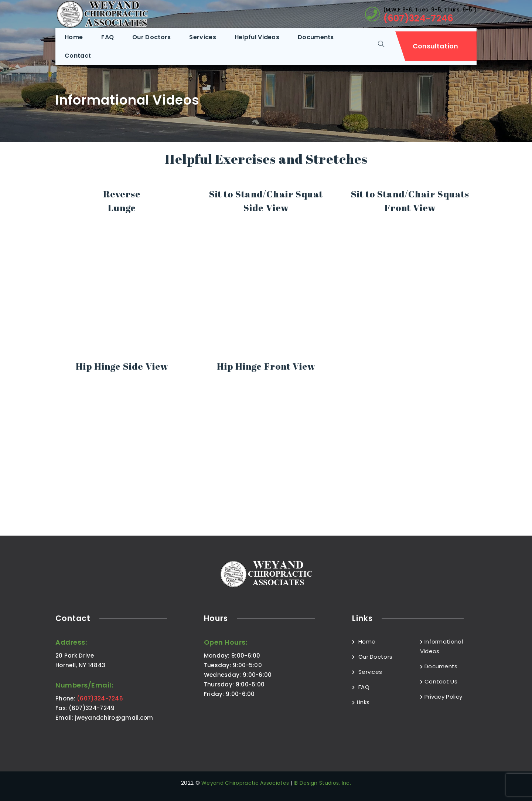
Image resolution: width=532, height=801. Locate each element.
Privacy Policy (441, 697)
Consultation (435, 46)
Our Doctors (372, 657)
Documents (439, 666)
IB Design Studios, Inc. (322, 783)
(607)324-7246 (418, 18)
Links (361, 702)
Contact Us (439, 681)
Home (364, 642)
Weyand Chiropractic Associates (245, 783)
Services (367, 672)
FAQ (361, 687)
